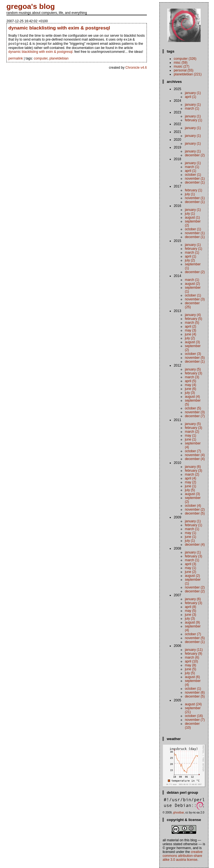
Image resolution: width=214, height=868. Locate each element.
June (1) (190, 439)
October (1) (193, 175)
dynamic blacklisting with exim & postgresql (59, 28)
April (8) (190, 607)
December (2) (195, 155)
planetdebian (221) (188, 74)
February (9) (193, 654)
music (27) (181, 66)
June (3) (190, 615)
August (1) (192, 217)
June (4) (190, 334)
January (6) (193, 467)
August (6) (192, 677)
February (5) (193, 319)
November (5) (195, 358)
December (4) (195, 459)
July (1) (190, 194)
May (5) (190, 611)
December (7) (195, 416)
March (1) (192, 108)
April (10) (191, 661)
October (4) (193, 506)
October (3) (193, 354)
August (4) (192, 397)
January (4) (193, 315)
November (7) (195, 720)
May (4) (190, 385)
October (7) (193, 451)
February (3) (193, 373)
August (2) (192, 284)
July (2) (190, 260)
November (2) (195, 510)
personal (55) (183, 70)
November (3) (195, 299)
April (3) (190, 564)
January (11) (194, 650)
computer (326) (185, 59)
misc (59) (180, 63)
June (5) (190, 669)
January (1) (193, 93)
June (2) (190, 572)
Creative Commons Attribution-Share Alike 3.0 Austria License (182, 856)
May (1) (190, 436)
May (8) (190, 665)
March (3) (192, 377)
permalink (16, 60)
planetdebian (59, 60)
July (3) (190, 393)
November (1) (195, 179)
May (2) (190, 482)
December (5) (195, 513)
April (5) (190, 381)
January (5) (193, 369)
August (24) (193, 704)
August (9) (192, 622)
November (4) (195, 455)
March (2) (192, 432)
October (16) (194, 716)
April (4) (190, 478)
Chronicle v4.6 (136, 69)
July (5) (190, 490)
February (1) (193, 120)
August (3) (192, 342)
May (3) (190, 330)
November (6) (195, 693)
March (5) (192, 323)
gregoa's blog (31, 6)
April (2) (190, 327)
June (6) (190, 389)
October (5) (193, 408)
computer (41, 60)
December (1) (195, 182)
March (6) (192, 657)
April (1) (190, 97)
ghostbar (178, 813)
